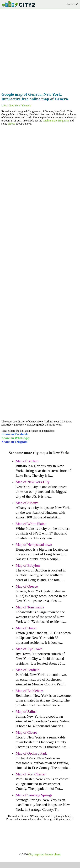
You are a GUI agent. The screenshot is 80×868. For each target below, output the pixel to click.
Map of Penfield (28, 670)
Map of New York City (33, 482)
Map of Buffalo (27, 461)
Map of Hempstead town (34, 545)
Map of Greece (27, 586)
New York (15, 105)
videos (12, 124)
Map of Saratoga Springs (34, 795)
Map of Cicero (26, 732)
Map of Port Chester (31, 774)
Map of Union (26, 628)
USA (4, 105)
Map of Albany (27, 503)
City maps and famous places (45, 854)
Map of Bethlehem (29, 691)
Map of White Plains (31, 524)
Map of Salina (26, 712)
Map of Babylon (28, 565)
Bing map (64, 121)
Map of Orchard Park (31, 753)
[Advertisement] (40, 50)
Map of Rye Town (29, 649)
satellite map (50, 121)
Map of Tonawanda (30, 607)
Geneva (26, 105)
